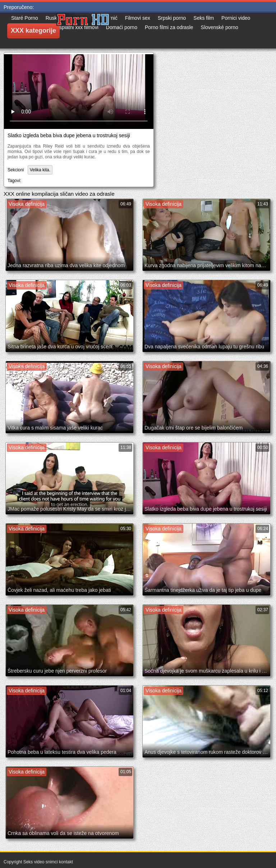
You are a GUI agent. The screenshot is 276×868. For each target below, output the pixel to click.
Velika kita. (40, 170)
